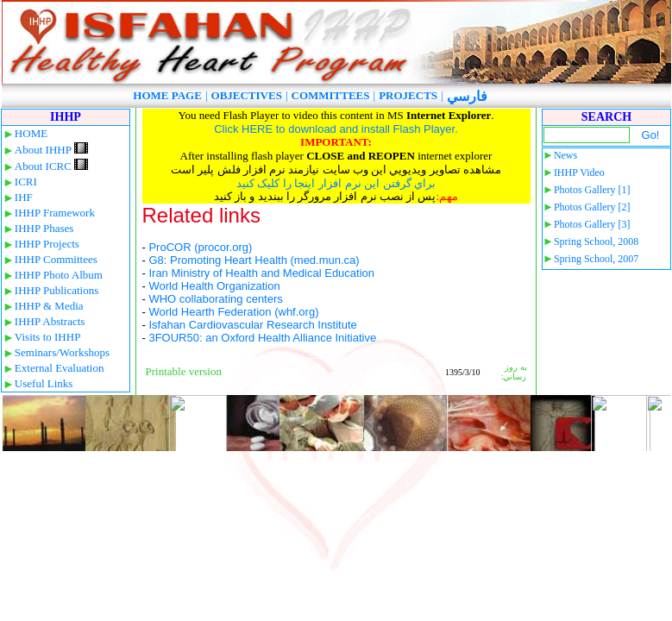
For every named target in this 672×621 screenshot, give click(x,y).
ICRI (26, 182)
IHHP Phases (44, 228)
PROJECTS (408, 95)
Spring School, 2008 (596, 241)
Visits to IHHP (48, 337)
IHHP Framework (55, 213)
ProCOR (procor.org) (200, 247)
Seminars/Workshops (62, 352)
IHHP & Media (49, 306)
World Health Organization (214, 286)
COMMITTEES (331, 95)
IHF (24, 197)
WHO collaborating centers (215, 299)
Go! (651, 135)
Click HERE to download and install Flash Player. (336, 129)
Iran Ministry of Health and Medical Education (261, 273)
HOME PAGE (167, 95)
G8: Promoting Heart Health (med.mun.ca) (254, 260)
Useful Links (44, 383)
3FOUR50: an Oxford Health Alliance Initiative (262, 338)
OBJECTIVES (247, 95)
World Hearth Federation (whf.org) (233, 312)
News (565, 155)
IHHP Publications (57, 290)
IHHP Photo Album (59, 275)
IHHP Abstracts (50, 321)
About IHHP (51, 150)
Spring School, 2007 (596, 259)
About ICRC (51, 166)
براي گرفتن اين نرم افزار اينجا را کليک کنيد (336, 183)
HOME (31, 133)
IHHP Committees (56, 259)
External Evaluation (60, 368)
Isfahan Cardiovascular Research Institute (252, 325)
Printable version (184, 371)
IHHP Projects (47, 244)
